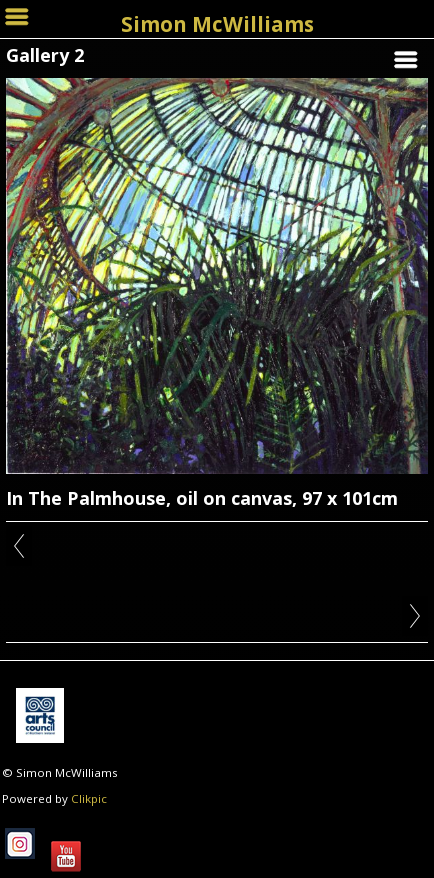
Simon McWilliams (217, 24)
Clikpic (89, 798)
